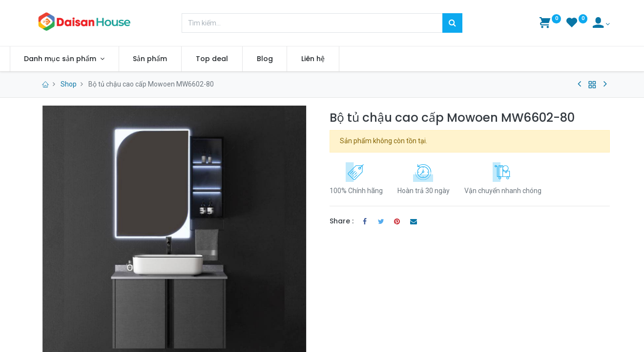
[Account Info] (601, 24)
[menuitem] (175, 59)
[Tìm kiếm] (452, 23)
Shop (69, 84)
